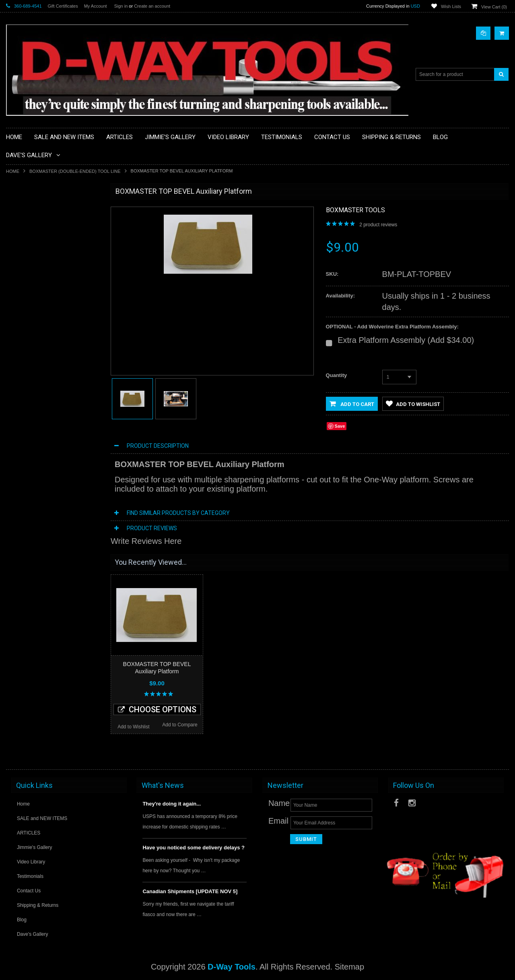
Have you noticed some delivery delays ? (194, 848)
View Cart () (494, 7)
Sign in (121, 6)
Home (13, 171)
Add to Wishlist (413, 404)
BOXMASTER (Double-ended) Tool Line (75, 171)
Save (340, 426)
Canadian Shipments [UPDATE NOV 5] (190, 891)
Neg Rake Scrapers (42, 395)
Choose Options (157, 709)
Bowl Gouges (32, 246)
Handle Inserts (34, 361)
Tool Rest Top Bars (41, 544)
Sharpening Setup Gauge (52, 475)
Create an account (152, 6)
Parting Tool (30, 440)
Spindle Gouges (37, 509)
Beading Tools (34, 212)
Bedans (23, 229)
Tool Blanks (29, 527)
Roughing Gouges (40, 457)
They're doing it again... (172, 804)
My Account (96, 6)
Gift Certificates (63, 6)
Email (278, 821)
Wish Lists (451, 6)
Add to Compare (180, 725)
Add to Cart (352, 404)
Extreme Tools (34, 326)
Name (279, 803)
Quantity (337, 375)
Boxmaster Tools (355, 210)
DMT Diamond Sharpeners (54, 309)
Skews (22, 492)
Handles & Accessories (48, 343)
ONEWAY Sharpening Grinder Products (46, 418)
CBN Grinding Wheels (46, 291)
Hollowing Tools (36, 378)
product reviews (378, 225)
